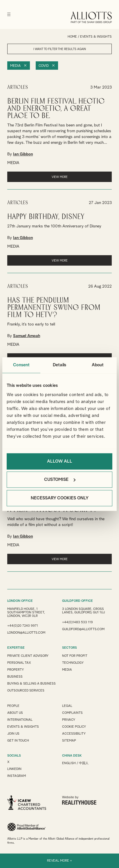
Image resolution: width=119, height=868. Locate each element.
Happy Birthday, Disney (46, 217)
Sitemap (69, 741)
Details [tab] (59, 365)
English (69, 763)
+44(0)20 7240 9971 (23, 626)
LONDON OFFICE (20, 601)
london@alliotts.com (26, 633)
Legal (67, 706)
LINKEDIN (14, 769)
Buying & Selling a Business (31, 684)
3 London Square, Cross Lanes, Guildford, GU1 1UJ (83, 611)
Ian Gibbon (23, 154)
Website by (79, 800)
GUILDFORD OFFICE (77, 601)
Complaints (72, 713)
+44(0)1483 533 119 (77, 622)
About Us (15, 713)
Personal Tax (19, 663)
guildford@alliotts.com (83, 629)
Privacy (69, 720)
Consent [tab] (21, 365)
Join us (13, 734)
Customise (60, 480)
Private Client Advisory (28, 656)
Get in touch (18, 741)
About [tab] (98, 365)
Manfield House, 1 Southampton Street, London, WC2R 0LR (26, 612)
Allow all (60, 461)
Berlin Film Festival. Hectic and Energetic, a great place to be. (56, 109)
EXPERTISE (16, 648)
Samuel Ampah (27, 336)
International (20, 720)
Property (16, 670)
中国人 (84, 763)
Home (72, 37)
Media (15, 66)
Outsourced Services (26, 690)
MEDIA (13, 163)
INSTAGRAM (17, 776)
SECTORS (70, 648)
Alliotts (91, 17)
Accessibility (74, 734)
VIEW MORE (60, 177)
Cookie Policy (74, 727)
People (13, 706)
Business (15, 677)
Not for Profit (75, 656)
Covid (44, 66)
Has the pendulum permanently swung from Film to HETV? (54, 308)
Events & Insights (23, 727)
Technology (73, 663)
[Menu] (9, 14)
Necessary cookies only (60, 498)
